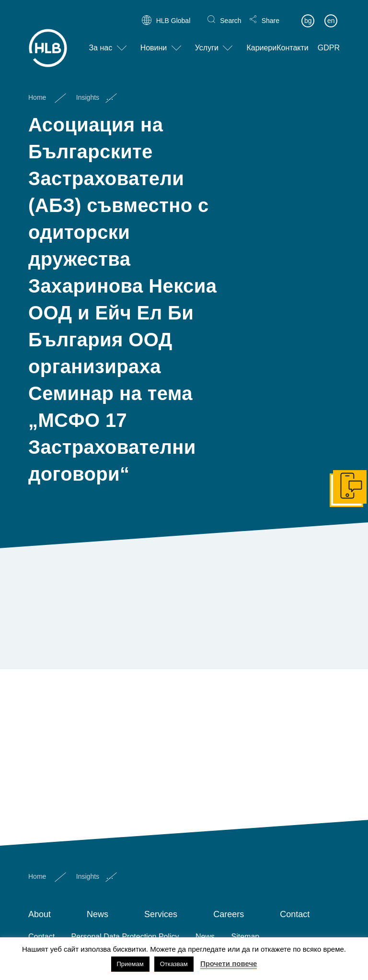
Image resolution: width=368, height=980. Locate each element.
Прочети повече (229, 963)
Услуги (207, 40)
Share (270, 12)
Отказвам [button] (174, 964)
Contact (295, 914)
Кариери (261, 40)
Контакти (293, 40)
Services (161, 914)
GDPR (329, 40)
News (98, 914)
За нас (100, 40)
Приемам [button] (130, 964)
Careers (229, 914)
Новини (154, 40)
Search (230, 12)
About (40, 914)
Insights (88, 89)
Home (37, 89)
